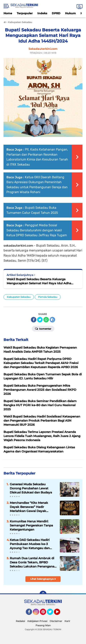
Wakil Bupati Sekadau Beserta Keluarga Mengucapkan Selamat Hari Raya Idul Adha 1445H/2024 (39, 281)
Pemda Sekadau (48, 297)
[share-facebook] (34, 320)
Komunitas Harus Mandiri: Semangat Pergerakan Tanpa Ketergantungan (31, 525)
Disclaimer (56, 621)
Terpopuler (25, 13)
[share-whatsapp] (46, 320)
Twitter (52, 614)
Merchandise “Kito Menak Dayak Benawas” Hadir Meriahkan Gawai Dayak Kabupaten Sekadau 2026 (29, 507)
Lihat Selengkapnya (43, 579)
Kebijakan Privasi (37, 621)
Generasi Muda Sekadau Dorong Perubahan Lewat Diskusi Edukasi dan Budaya (31, 488)
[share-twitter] (40, 320)
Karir (67, 621)
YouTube (60, 614)
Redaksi (20, 621)
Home (8, 13)
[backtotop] (43, 594)
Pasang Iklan (43, 625)
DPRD (56, 13)
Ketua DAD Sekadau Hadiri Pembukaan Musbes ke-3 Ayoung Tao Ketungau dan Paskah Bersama (30, 544)
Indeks (42, 13)
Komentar (43, 328)
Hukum (70, 13)
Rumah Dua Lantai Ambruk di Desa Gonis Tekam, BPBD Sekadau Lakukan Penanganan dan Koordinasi (33, 562)
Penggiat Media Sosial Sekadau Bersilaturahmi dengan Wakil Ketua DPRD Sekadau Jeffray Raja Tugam (37, 230)
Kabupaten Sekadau (19, 297)
